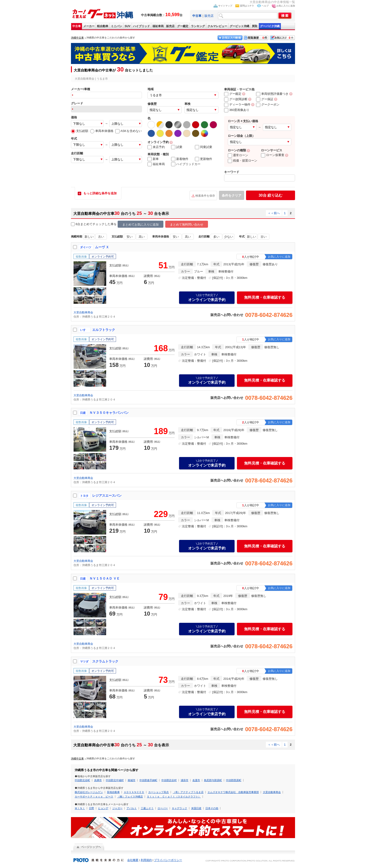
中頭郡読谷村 (169, 780)
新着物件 (180, 159)
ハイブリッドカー (186, 164)
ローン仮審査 (273, 155)
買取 (255, 26)
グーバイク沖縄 (270, 26)
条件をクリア (232, 195)
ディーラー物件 (237, 105)
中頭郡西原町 (234, 780)
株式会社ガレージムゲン (89, 792)
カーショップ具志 (158, 792)
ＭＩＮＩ (80, 808)
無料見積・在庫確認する (265, 297)
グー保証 (265, 99)
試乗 (177, 147)
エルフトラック (104, 330)
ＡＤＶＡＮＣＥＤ (134, 792)
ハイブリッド (141, 26)
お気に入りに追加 (286, 6)
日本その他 (212, 808)
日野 (91, 808)
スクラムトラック (105, 661)
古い (101, 237)
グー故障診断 (236, 99)
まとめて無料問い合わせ (187, 225)
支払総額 (80, 131)
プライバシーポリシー (168, 860)
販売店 (209, 16)
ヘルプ (265, 6)
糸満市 (98, 780)
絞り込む (271, 195)
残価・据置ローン (243, 161)
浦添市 (185, 780)
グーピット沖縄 (239, 26)
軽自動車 (103, 26)
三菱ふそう (147, 808)
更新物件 (204, 159)
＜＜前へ (274, 213)
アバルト (132, 808)
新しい (89, 237)
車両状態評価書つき (272, 94)
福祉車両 (158, 26)
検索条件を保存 (205, 196)
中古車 (77, 26)
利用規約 (146, 860)
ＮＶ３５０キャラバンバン (109, 413)
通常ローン (238, 155)
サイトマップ (225, 6)
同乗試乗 (204, 147)
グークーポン (268, 105)
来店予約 (156, 147)
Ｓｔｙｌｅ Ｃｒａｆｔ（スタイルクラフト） (174, 797)
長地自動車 (113, 792)
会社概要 (133, 860)
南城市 (132, 780)
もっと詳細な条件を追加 (100, 193)
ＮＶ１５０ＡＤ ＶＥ (105, 578)
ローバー (163, 808)
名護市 (196, 780)
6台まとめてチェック (88, 224)
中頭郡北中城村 (115, 780)
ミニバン (116, 26)
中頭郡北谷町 (82, 780)
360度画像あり (237, 110)
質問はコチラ (247, 6)
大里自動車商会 (83, 312)
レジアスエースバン (107, 496)
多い (216, 237)
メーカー (89, 26)
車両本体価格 (102, 131)
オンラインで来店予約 (207, 298)
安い (130, 237)
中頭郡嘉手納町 (148, 780)
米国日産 (196, 808)
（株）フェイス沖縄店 (130, 797)
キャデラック (179, 808)
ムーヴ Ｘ (102, 247)
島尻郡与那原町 (213, 780)
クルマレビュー (217, 26)
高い (142, 237)
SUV (128, 26)
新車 (153, 159)
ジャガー (117, 808)
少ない (229, 237)
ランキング (198, 26)
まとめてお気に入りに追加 (141, 225)
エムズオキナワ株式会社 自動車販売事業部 (233, 792)
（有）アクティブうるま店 (188, 792)
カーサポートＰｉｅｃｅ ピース (94, 797)
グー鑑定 (183, 26)
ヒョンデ (103, 808)
